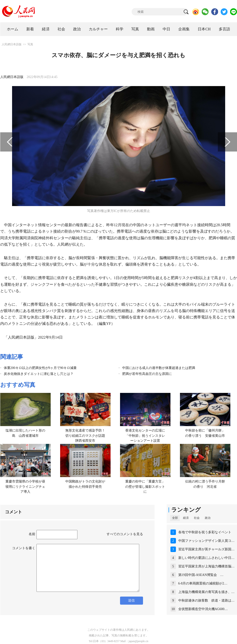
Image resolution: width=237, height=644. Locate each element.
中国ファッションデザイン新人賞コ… (206, 541)
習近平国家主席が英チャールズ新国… (206, 549)
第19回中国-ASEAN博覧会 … (201, 575)
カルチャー (98, 29)
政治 (77, 29)
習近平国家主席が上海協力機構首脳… (206, 566)
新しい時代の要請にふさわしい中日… (206, 558)
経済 (46, 29)
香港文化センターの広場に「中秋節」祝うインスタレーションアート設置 (145, 436)
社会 (61, 29)
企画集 (184, 29)
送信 (131, 600)
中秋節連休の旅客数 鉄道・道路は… (206, 600)
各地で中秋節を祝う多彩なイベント (205, 532)
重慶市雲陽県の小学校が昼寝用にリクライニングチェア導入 (25, 487)
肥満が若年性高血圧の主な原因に (147, 374)
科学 (120, 29)
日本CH (204, 29)
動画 (151, 29)
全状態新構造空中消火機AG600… (203, 609)
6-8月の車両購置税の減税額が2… (203, 583)
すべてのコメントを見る (125, 534)
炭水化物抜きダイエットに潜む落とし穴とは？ (39, 374)
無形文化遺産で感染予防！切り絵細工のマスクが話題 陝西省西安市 (87, 436)
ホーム (13, 29)
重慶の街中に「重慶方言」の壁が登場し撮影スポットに (145, 487)
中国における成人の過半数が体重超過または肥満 (159, 368)
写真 (135, 29)
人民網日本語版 (12, 44)
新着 (30, 29)
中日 (166, 29)
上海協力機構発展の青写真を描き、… (206, 592)
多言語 (224, 29)
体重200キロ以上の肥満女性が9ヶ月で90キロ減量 (40, 368)
